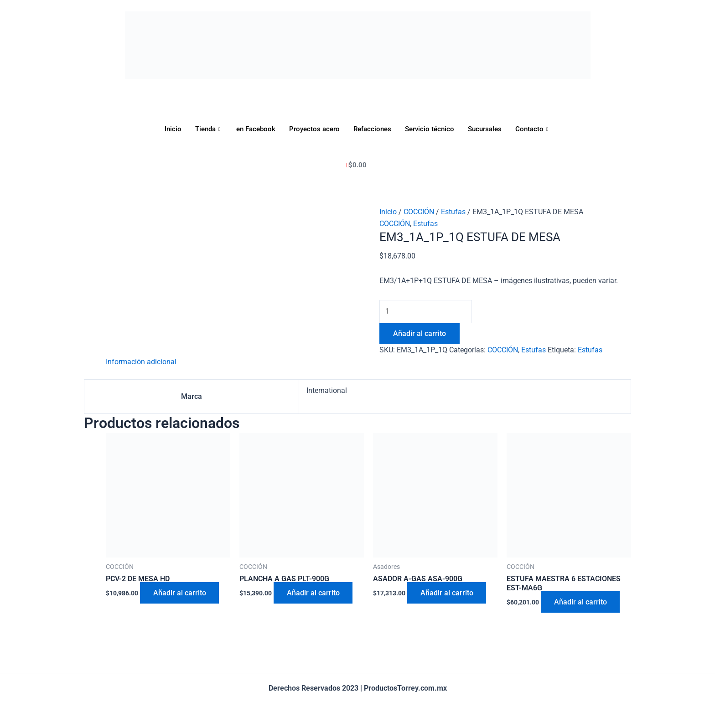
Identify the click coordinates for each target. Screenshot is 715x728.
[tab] (141, 363)
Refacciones (372, 129)
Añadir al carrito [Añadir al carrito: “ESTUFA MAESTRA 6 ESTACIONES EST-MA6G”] (581, 603)
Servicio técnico (430, 129)
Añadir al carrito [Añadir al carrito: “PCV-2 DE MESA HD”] (180, 594)
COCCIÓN (419, 212)
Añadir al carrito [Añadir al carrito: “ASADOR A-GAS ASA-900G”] (447, 594)
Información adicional (141, 363)
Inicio (173, 129)
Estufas (453, 212)
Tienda (209, 129)
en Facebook (256, 129)
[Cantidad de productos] (427, 312)
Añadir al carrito (420, 334)
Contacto (533, 129)
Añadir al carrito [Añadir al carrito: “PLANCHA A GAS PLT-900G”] (314, 594)
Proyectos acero (314, 129)
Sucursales (485, 129)
